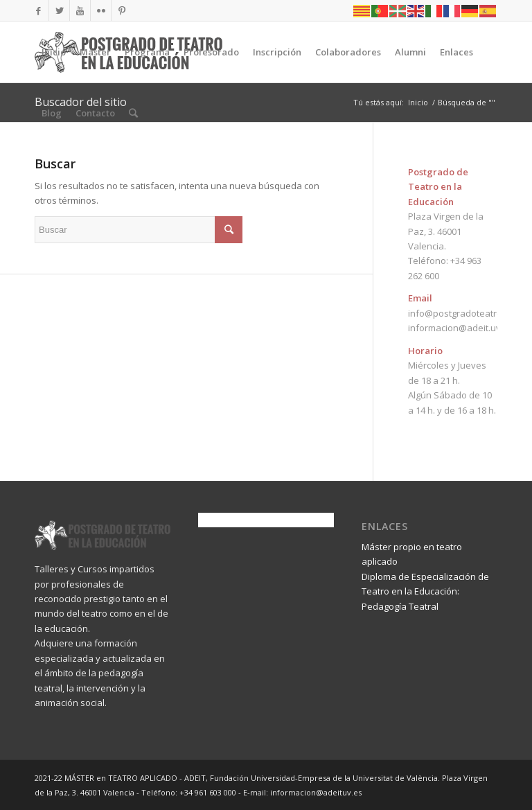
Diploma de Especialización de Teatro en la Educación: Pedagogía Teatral (425, 591)
